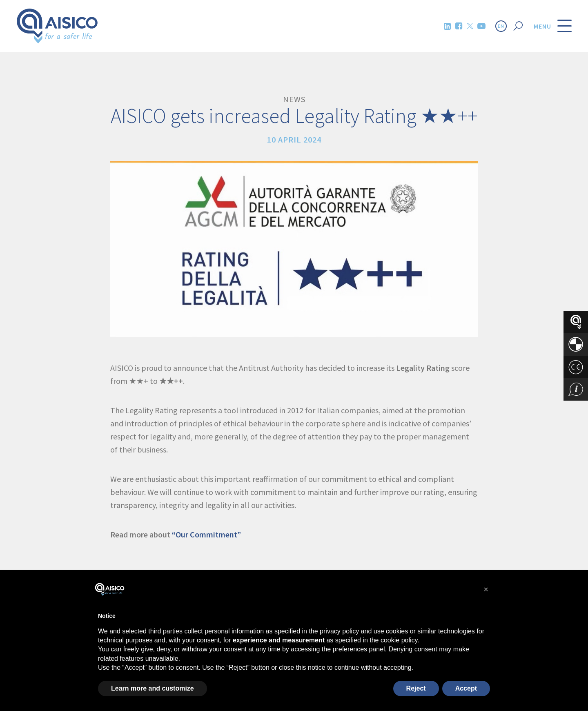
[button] (486, 589)
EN (501, 26)
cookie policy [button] (399, 640)
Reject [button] (416, 688)
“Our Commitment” (206, 534)
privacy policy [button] (339, 631)
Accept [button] (466, 688)
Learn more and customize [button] (153, 688)
